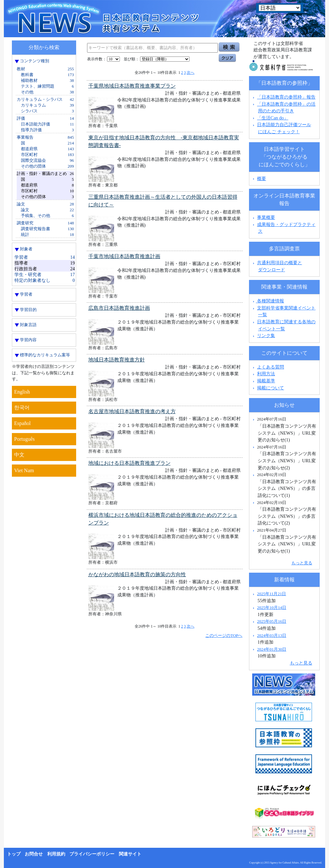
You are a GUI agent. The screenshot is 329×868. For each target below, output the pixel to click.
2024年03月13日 (272, 635)
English (22, 392)
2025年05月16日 (272, 621)
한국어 (22, 408)
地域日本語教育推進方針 (117, 360)
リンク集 (266, 335)
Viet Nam (24, 470)
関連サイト (130, 854)
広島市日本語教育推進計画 (119, 308)
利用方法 (266, 374)
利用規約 (56, 854)
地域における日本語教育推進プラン (129, 463)
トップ (14, 854)
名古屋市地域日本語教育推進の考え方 (132, 411)
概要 (262, 178)
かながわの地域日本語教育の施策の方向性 (137, 574)
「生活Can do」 (273, 118)
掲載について (271, 388)
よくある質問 (271, 367)
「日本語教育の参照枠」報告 (286, 97)
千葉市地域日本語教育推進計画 (124, 256)
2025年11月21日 (271, 594)
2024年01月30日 (272, 649)
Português (24, 439)
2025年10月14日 (272, 608)
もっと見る (302, 563)
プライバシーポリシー (92, 854)
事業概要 (266, 217)
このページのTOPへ (224, 635)
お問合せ (34, 854)
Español (22, 423)
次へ (191, 73)
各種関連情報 (268, 301)
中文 (19, 455)
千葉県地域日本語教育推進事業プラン (132, 86)
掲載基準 (266, 381)
